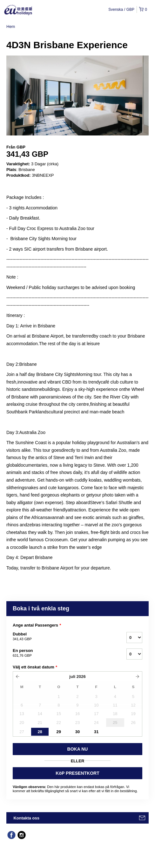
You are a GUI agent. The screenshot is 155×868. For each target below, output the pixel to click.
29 (59, 732)
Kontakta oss (26, 818)
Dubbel (62, 637)
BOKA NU (78, 749)
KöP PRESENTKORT (77, 773)
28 (40, 732)
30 (77, 732)
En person (62, 653)
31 (96, 732)
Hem (11, 26)
